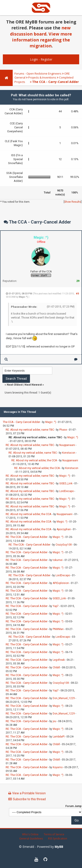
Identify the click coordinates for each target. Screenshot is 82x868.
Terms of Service (54, 834)
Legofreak (59, 660)
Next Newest (33, 385)
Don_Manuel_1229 (64, 698)
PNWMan (58, 629)
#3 (78, 294)
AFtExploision (61, 583)
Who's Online (30, 834)
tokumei (58, 560)
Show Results (73, 202)
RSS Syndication (58, 838)
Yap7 (56, 606)
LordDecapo (66, 491)
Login (34, 59)
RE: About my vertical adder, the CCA (34, 460)
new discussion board (40, 31)
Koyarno (58, 767)
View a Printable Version (29, 793)
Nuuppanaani (67, 445)
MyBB (59, 847)
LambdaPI (59, 737)
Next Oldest (15, 385)
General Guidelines (31, 838)
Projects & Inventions (42, 77)
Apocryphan (64, 529)
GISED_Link (66, 483)
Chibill (56, 668)
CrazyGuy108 (64, 545)
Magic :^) (23, 297)
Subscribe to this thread (29, 799)
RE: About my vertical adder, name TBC (30, 430)
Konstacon (69, 453)
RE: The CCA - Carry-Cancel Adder (27, 537)
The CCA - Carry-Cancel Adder (21, 422)
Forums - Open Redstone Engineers (38, 73)
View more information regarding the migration (42, 40)
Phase (63, 430)
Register (46, 59)
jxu (54, 721)
